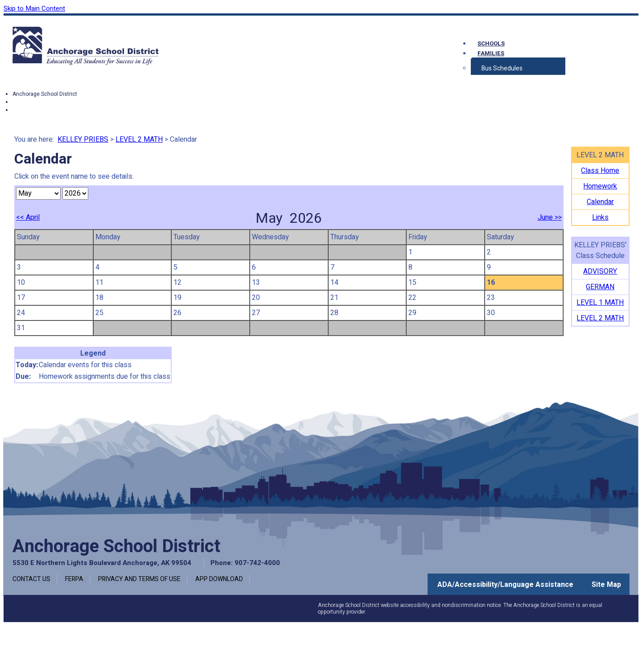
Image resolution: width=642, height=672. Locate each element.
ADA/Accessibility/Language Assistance (505, 585)
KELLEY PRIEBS (83, 139)
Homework (600, 186)
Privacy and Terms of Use (139, 579)
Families (491, 53)
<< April (28, 217)
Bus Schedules (502, 68)
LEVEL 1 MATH (600, 303)
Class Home (600, 171)
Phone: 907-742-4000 (245, 563)
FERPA (74, 579)
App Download (219, 579)
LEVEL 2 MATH (139, 139)
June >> (550, 217)
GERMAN (600, 287)
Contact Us (31, 579)
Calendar (600, 202)
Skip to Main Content (34, 8)
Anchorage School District (45, 94)
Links (600, 217)
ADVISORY (600, 271)
